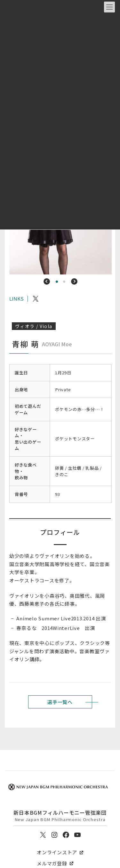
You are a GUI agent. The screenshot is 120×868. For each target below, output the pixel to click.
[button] (47, 281)
